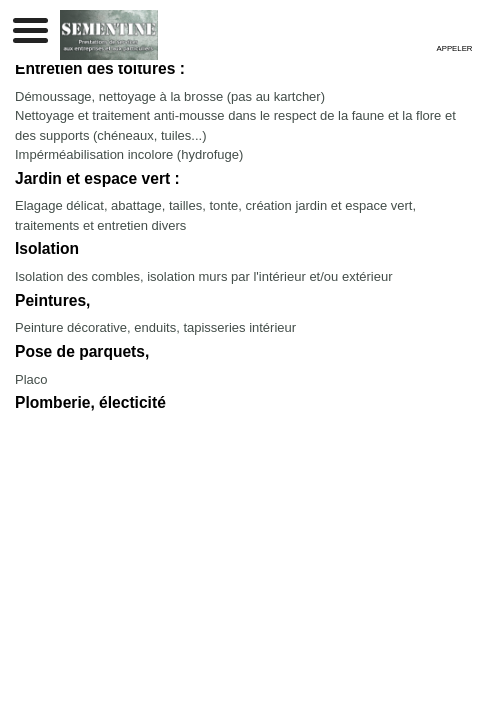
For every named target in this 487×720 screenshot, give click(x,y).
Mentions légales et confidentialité (191, 481)
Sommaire (359, 481)
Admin (306, 481)
